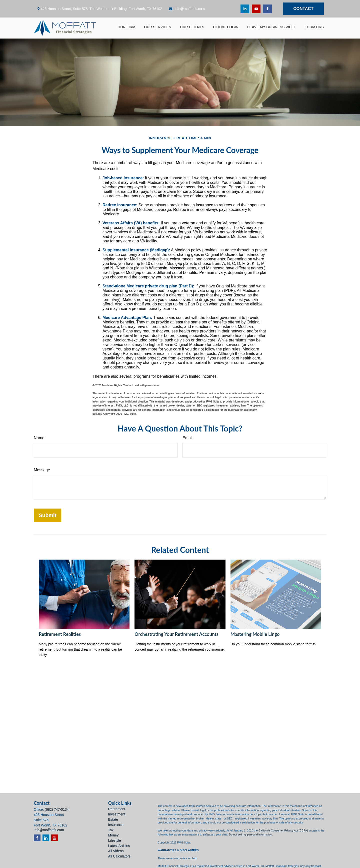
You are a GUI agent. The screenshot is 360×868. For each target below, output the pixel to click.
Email (187, 438)
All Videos (116, 851)
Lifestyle (115, 840)
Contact (303, 9)
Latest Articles (119, 846)
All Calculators (119, 856)
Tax (111, 830)
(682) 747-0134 (57, 809)
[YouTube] (256, 9)
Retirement (117, 809)
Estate (113, 819)
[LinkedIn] (245, 9)
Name (39, 438)
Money (113, 835)
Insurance (116, 825)
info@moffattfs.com (186, 9)
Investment (117, 814)
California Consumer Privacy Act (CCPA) (283, 830)
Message (42, 470)
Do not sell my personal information (250, 834)
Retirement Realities (60, 634)
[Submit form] (47, 515)
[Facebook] (267, 9)
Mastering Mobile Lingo (255, 634)
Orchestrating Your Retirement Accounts (176, 634)
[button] (126, 27)
